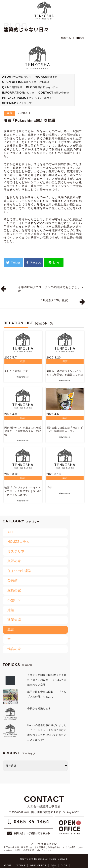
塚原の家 (14, 590)
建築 (11, 610)
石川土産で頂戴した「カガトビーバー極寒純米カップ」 (65, 429)
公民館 (13, 581)
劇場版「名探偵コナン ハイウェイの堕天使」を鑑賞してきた (65, 373)
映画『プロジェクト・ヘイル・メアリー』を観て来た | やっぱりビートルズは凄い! (23, 491)
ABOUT (8, 865)
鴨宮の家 (14, 649)
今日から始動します (16, 371)
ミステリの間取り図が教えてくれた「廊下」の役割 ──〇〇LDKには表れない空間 (47, 680)
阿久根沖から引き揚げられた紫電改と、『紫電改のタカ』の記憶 (23, 431)
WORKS (21, 865)
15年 (49, 488)
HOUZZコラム (19, 542)
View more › (23, 377)
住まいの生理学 (19, 571)
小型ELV (14, 600)
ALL (11, 532)
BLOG (64, 865)
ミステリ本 (16, 551)
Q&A (53, 865)
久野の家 (14, 561)
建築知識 (14, 620)
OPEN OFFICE (38, 865)
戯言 (9, 113)
